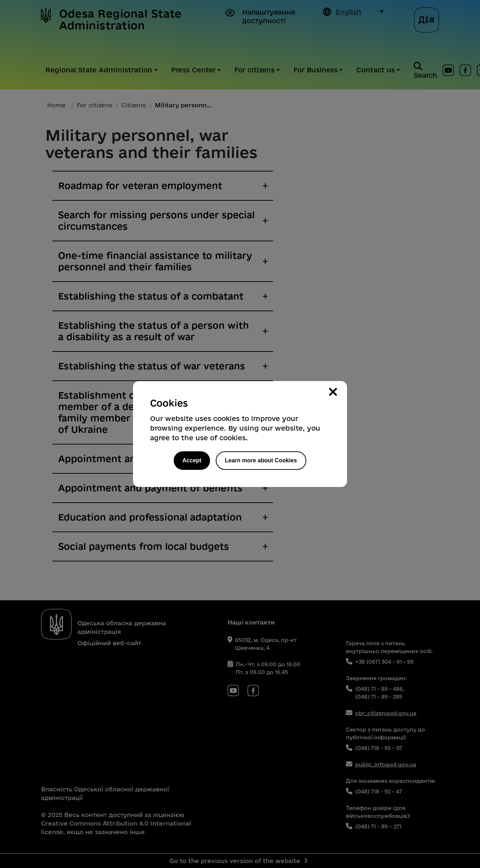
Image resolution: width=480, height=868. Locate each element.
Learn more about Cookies (261, 460)
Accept (192, 460)
